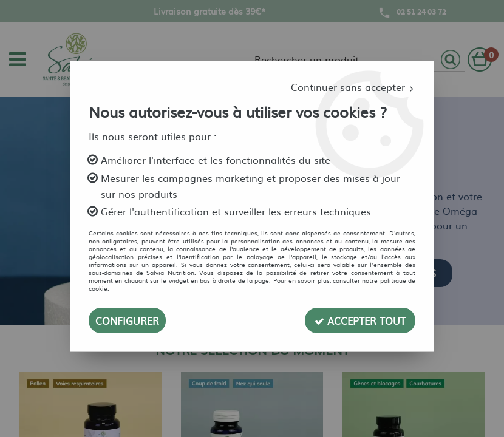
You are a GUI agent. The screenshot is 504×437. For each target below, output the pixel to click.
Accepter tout (360, 320)
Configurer (127, 320)
